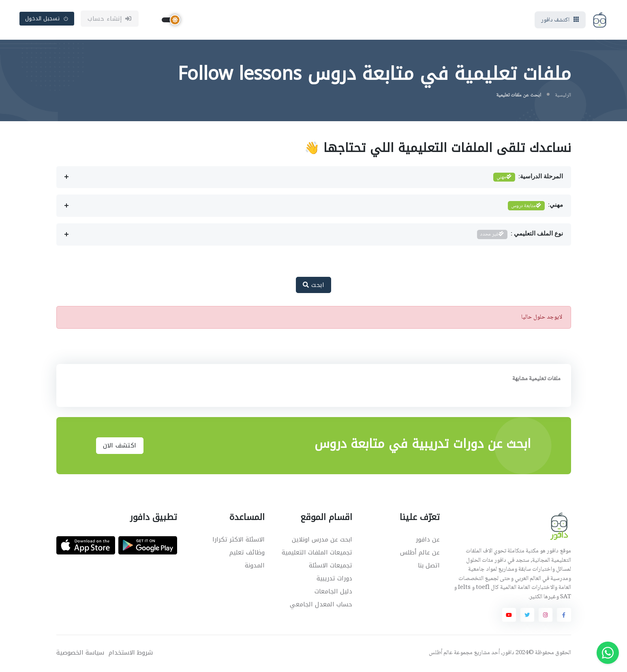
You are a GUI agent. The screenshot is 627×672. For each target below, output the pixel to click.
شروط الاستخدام (131, 654)
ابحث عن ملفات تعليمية (519, 96)
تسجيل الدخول (47, 19)
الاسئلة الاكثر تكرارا (239, 540)
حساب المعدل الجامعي (321, 605)
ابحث (313, 286)
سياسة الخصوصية (80, 654)
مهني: (535, 207)
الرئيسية (563, 96)
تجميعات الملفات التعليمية (317, 553)
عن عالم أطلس (420, 553)
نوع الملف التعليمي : (520, 235)
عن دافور (428, 540)
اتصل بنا (429, 566)
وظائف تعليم (247, 553)
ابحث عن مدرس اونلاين (322, 540)
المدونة (255, 566)
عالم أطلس (441, 654)
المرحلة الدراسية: (528, 178)
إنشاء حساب (110, 19)
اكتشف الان (120, 446)
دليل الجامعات (333, 592)
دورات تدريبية (334, 579)
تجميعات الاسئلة (331, 566)
